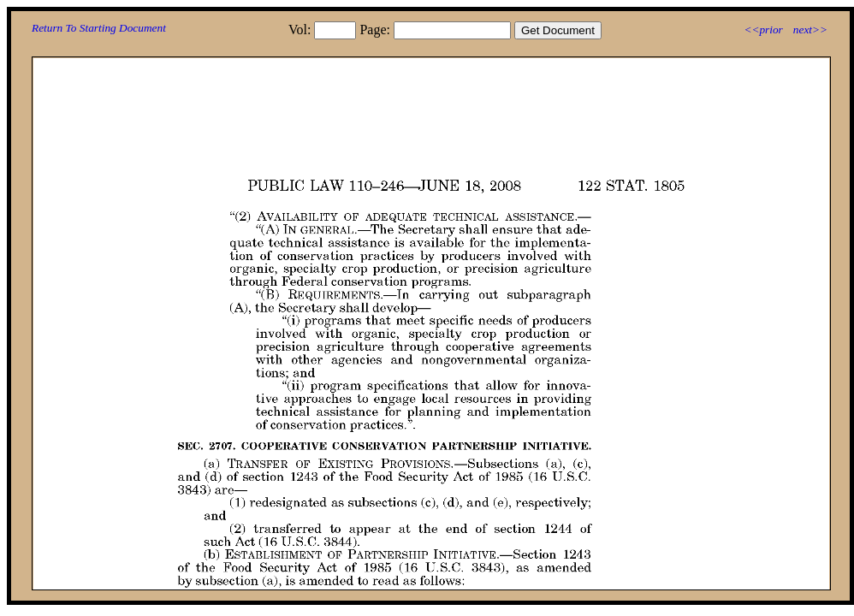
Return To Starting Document (99, 28)
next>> (810, 30)
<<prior (763, 30)
